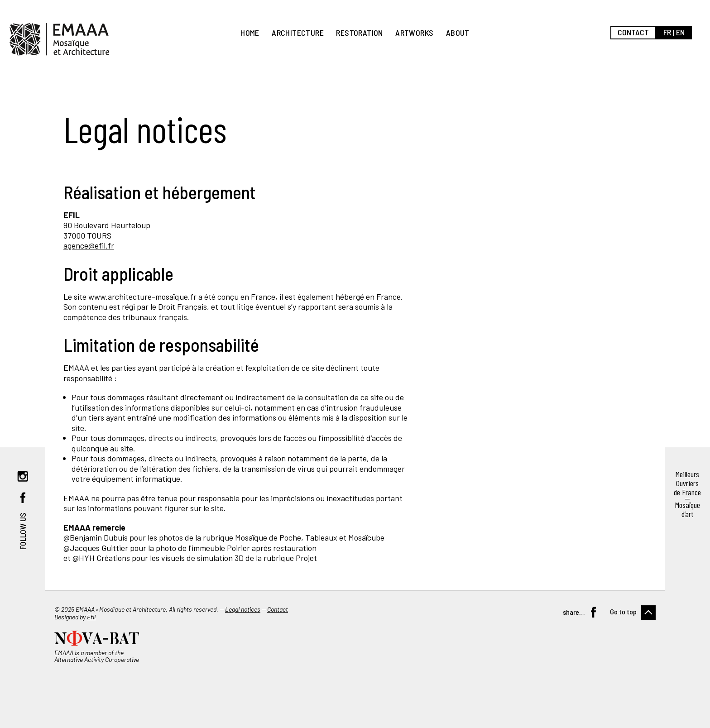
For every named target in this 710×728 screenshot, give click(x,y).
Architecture (298, 33)
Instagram (23, 476)
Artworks (414, 33)
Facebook (23, 498)
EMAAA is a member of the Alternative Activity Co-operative (97, 656)
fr (667, 32)
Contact (633, 32)
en (680, 32)
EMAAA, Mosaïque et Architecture (59, 39)
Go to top (623, 611)
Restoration (359, 33)
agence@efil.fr (89, 245)
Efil (91, 617)
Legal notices (243, 609)
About (458, 33)
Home (250, 33)
